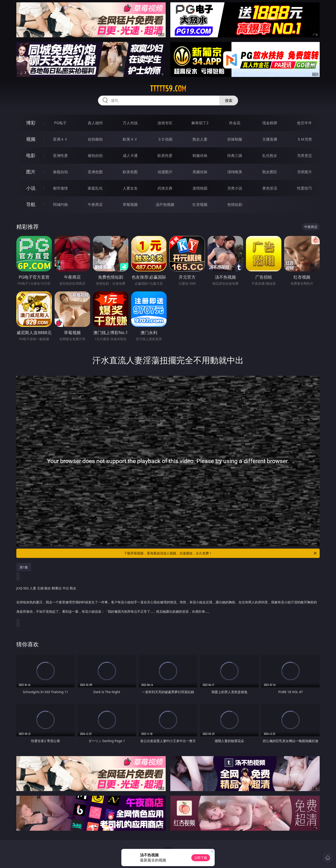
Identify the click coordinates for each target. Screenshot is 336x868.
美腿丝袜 (200, 172)
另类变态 (304, 156)
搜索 (229, 100)
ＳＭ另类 (304, 139)
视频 (31, 139)
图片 (31, 172)
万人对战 (130, 123)
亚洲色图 (95, 172)
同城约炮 (60, 204)
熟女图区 (270, 172)
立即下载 (201, 858)
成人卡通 (130, 156)
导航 (31, 204)
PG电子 (60, 123)
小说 (31, 188)
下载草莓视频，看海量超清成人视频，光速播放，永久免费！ (221, 553)
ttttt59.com (168, 89)
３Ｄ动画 (165, 139)
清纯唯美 (235, 172)
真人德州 (95, 123)
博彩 (31, 123)
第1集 (24, 567)
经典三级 (235, 156)
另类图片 (304, 172)
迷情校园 (200, 188)
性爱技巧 (304, 188)
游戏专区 (165, 123)
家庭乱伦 (95, 188)
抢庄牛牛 (304, 123)
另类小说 (235, 188)
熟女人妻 (200, 139)
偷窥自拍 (60, 172)
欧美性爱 (165, 156)
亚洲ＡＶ (60, 139)
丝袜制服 (235, 139)
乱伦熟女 (270, 156)
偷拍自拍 (95, 156)
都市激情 (60, 188)
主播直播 (270, 139)
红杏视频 (200, 204)
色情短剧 (235, 204)
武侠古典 (165, 188)
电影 (31, 155)
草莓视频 (130, 204)
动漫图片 (165, 172)
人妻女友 (130, 188)
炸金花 (235, 123)
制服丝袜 (200, 156)
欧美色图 (130, 172)
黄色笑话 (270, 188)
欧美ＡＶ (130, 139)
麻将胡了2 (200, 123)
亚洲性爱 (60, 156)
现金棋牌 (270, 123)
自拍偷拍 (95, 139)
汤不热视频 (165, 204)
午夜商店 (95, 204)
